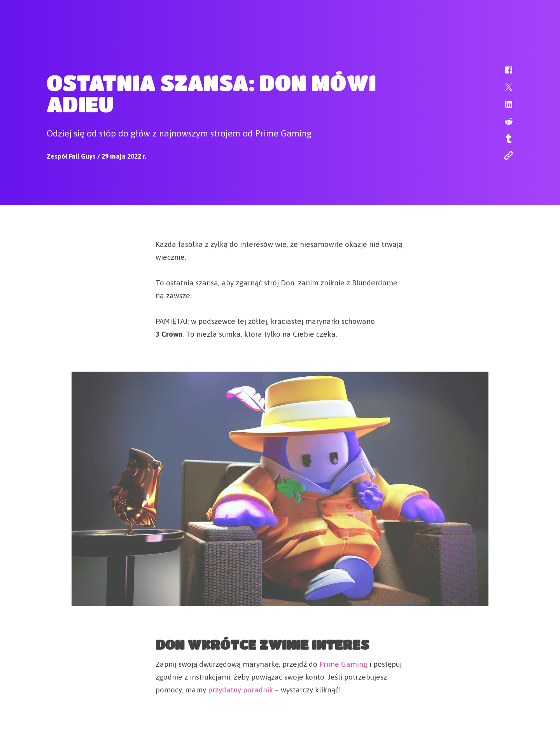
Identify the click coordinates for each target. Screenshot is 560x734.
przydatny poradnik (241, 689)
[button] (504, 74)
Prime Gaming (343, 663)
